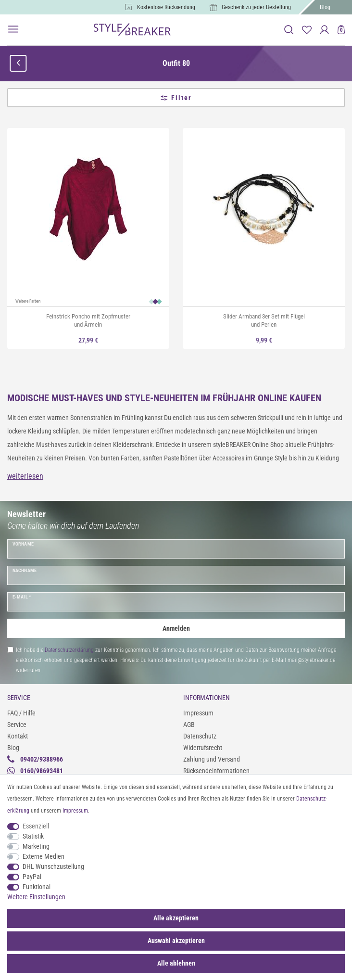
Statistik (33, 836)
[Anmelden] (324, 30)
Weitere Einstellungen (36, 897)
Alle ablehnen (176, 963)
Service (17, 725)
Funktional (37, 887)
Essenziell (36, 826)
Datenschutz (200, 736)
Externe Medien (44, 856)
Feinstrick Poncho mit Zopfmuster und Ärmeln (88, 320)
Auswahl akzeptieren (176, 941)
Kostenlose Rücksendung (166, 7)
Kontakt (18, 736)
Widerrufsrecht (203, 748)
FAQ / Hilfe (21, 713)
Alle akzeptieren (176, 918)
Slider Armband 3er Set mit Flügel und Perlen (264, 320)
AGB (189, 725)
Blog (325, 7)
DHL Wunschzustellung (53, 866)
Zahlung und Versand (212, 759)
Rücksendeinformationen (216, 771)
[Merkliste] (307, 30)
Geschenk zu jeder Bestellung (256, 7)
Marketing (36, 846)
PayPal (32, 877)
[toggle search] (289, 30)
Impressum (198, 713)
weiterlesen (25, 476)
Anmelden (176, 628)
